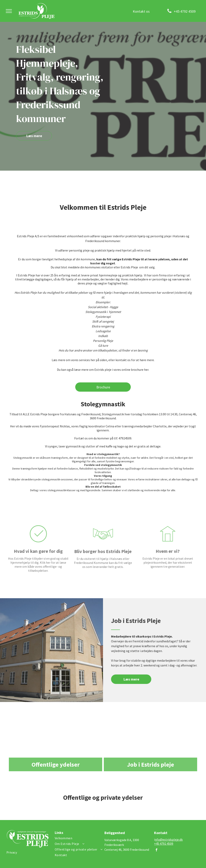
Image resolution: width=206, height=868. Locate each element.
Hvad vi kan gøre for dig (38, 566)
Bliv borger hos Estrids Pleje (103, 566)
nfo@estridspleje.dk (169, 839)
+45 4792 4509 (164, 844)
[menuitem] (29, 852)
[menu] (9, 11)
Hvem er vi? (168, 566)
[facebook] (156, 850)
